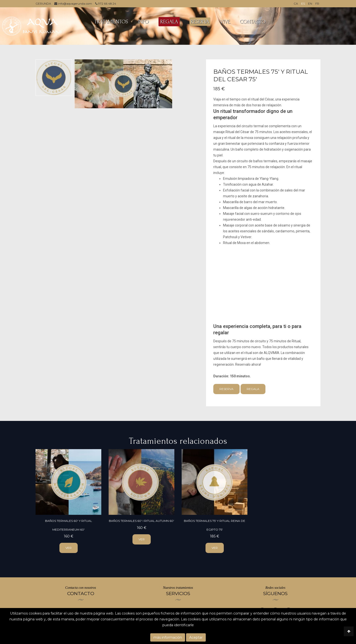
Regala (253, 389)
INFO (143, 22)
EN (310, 4)
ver (69, 548)
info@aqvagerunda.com (73, 4)
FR (317, 4)
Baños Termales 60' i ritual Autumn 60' (141, 521)
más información (168, 637)
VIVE (225, 22)
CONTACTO (253, 22)
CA (296, 4)
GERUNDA (43, 4)
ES (303, 4)
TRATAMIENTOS (111, 22)
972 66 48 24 (106, 4)
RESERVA (200, 22)
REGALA (169, 22)
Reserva (226, 389)
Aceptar (196, 637)
